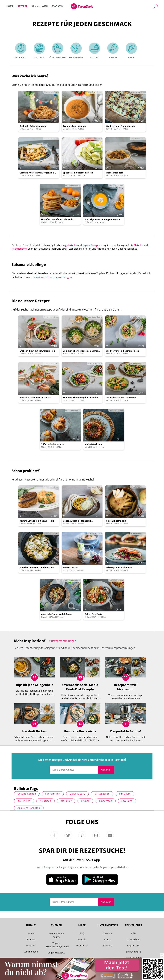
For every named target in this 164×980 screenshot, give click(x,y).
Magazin (58, 6)
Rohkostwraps (70, 568)
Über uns (108, 933)
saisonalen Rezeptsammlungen (53, 277)
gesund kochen (27, 794)
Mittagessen (102, 794)
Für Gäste (125, 794)
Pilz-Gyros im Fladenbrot (119, 568)
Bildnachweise (133, 952)
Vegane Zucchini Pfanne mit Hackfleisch (77, 521)
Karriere (108, 946)
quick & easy (77, 794)
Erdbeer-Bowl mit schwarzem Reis (37, 351)
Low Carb (127, 801)
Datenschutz (133, 940)
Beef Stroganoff (115, 173)
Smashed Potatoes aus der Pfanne (37, 568)
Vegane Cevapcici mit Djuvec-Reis (37, 521)
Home (10, 6)
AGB (133, 933)
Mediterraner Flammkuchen (121, 126)
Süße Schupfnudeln (116, 521)
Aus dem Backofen (29, 808)
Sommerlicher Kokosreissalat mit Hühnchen (80, 351)
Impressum (133, 946)
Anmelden (106, 770)
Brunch (85, 801)
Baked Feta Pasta (93, 614)
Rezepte (22, 6)
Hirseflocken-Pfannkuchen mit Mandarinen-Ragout (57, 220)
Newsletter (82, 946)
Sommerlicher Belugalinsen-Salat (81, 398)
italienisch (24, 801)
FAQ (82, 933)
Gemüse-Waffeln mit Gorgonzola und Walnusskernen (37, 173)
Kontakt (82, 940)
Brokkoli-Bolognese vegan (33, 126)
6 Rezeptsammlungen (62, 641)
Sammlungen (40, 6)
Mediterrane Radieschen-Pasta (123, 351)
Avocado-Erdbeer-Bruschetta (35, 398)
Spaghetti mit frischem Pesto (78, 173)
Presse (108, 940)
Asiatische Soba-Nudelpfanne (57, 614)
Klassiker (66, 801)
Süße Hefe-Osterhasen (53, 444)
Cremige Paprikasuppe (75, 126)
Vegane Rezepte (56, 953)
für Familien (53, 794)
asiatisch (45, 801)
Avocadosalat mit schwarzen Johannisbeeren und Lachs (121, 398)
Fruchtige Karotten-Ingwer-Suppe (102, 219)
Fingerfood (106, 801)
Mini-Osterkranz (93, 444)
